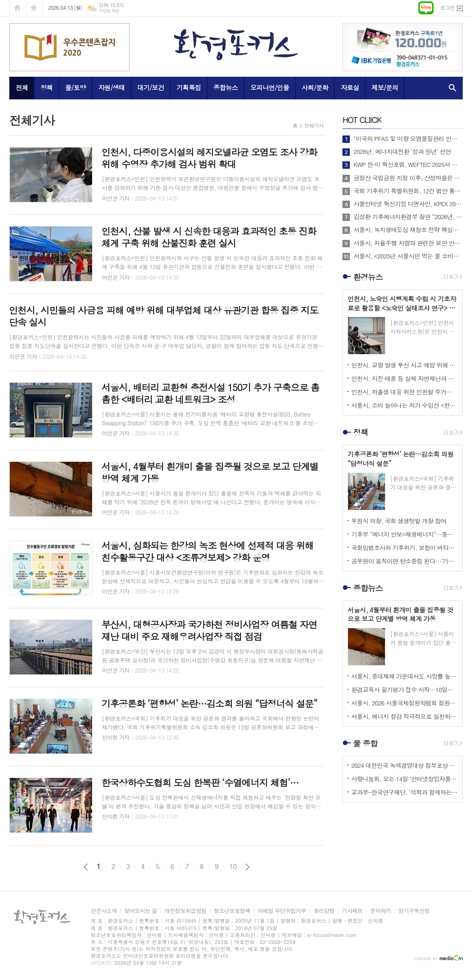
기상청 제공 (109, 11)
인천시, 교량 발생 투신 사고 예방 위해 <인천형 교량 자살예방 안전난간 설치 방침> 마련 (404, 365)
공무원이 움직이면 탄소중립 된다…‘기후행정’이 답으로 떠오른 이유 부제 (404, 561)
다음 (247, 867)
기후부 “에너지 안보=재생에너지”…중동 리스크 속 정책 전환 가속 (404, 534)
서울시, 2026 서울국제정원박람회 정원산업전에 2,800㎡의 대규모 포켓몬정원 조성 (404, 703)
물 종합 (365, 743)
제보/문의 (385, 87)
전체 (22, 87)
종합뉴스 (226, 87)
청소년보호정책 (232, 911)
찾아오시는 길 (140, 911)
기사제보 (352, 911)
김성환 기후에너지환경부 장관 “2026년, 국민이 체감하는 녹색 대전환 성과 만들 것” (408, 217)
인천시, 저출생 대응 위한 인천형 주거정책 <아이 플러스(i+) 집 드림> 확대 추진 (404, 392)
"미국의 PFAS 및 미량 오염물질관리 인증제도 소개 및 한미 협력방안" (408, 139)
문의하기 (381, 911)
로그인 (447, 8)
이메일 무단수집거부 (282, 911)
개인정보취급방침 (185, 911)
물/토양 (75, 87)
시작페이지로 (18, 8)
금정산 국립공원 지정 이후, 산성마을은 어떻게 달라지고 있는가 (408, 178)
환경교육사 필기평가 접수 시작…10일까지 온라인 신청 (404, 689)
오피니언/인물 (270, 87)
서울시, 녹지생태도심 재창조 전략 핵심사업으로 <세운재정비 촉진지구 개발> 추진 (408, 230)
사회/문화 (315, 87)
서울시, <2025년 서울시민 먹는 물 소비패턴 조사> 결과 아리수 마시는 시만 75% (408, 256)
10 (233, 866)
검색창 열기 (450, 88)
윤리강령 (324, 911)
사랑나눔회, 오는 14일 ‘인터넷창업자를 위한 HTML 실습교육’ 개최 (404, 779)
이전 (86, 867)
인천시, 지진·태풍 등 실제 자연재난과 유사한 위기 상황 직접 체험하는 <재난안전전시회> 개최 (404, 378)
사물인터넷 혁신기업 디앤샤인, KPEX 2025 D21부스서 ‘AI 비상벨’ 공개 (408, 204)
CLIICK (362, 120)
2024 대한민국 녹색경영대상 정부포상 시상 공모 (404, 765)
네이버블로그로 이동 (426, 8)
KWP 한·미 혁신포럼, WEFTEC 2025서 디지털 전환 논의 (408, 165)
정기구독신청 (414, 911)
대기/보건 (151, 87)
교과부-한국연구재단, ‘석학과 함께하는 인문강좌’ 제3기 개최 (404, 792)
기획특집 (189, 87)
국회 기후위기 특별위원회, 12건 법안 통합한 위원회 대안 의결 (408, 191)
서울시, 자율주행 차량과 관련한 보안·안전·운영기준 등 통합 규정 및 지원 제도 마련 (408, 243)
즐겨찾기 (34, 8)
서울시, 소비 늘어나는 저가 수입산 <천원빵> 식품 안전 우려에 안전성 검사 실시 (404, 405)
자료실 (350, 87)
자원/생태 (112, 87)
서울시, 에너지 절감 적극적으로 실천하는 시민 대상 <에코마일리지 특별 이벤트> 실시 (404, 716)
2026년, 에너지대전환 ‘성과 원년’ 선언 (402, 152)
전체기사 (314, 126)
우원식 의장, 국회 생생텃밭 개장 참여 (399, 521)
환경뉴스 (368, 277)
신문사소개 (104, 911)
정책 (46, 87)
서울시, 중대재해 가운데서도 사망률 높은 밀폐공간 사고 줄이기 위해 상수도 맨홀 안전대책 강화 (404, 676)
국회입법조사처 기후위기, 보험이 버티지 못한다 (404, 548)
